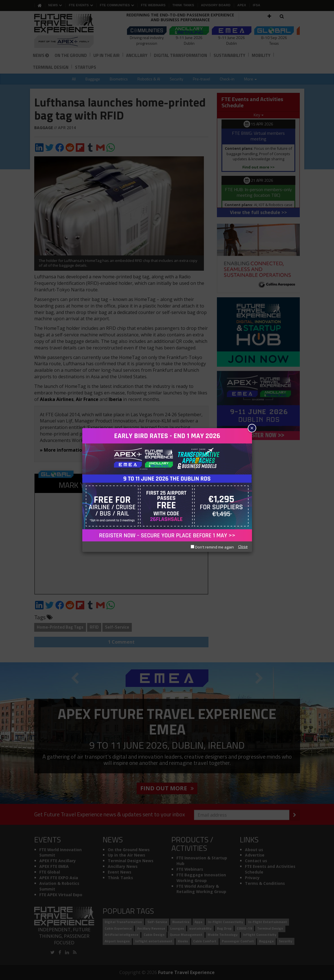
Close (243, 546)
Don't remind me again (212, 547)
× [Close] (252, 428)
